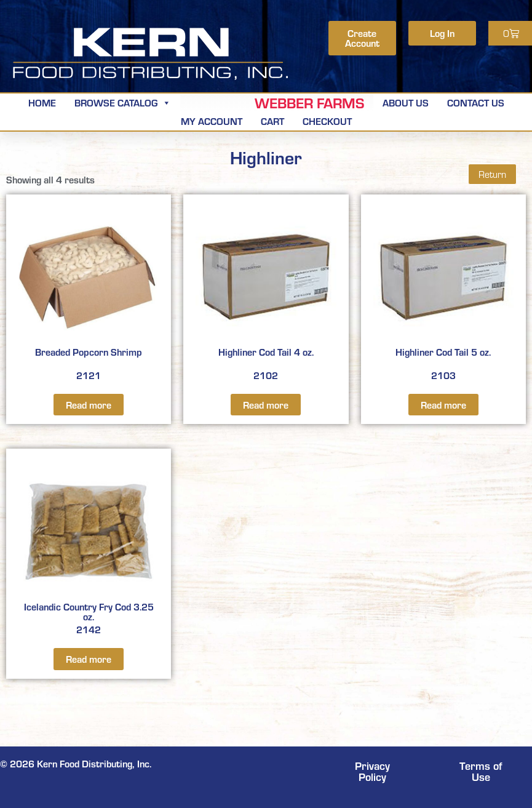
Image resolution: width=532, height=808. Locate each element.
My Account (212, 121)
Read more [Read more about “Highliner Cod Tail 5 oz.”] (443, 405)
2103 (443, 294)
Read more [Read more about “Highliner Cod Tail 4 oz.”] (266, 405)
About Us (406, 102)
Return (492, 174)
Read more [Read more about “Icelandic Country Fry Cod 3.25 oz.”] (89, 659)
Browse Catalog (123, 102)
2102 (266, 294)
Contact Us (476, 102)
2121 (89, 294)
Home (42, 102)
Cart (272, 121)
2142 (89, 548)
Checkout (327, 121)
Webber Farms (309, 103)
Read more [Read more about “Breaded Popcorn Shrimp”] (89, 405)
